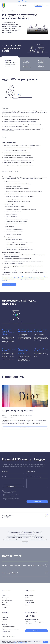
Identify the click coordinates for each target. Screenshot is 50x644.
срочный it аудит (28, 533)
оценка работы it (38, 538)
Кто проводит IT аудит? (10, 574)
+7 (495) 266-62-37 (22, 5)
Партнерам (5, 620)
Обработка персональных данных (10, 629)
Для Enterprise (29, 598)
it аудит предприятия (15, 533)
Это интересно (6, 598)
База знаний (6, 591)
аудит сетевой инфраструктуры (37, 541)
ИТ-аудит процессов (27, 64)
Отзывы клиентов (29, 603)
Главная (4, 11)
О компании (5, 617)
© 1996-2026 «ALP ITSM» (9, 637)
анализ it (38, 533)
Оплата (27, 605)
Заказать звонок (39, 5)
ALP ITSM (6, 613)
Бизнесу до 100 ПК (30, 595)
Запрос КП (9, 285)
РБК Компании (6, 605)
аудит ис (25, 543)
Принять (46, 642)
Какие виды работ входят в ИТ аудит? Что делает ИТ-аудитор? (23, 566)
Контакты (4, 624)
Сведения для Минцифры (8, 627)
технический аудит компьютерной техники (19, 538)
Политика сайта (6, 631)
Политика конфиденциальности (21, 642)
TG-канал (4, 607)
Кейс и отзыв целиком (25, 428)
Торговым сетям (29, 600)
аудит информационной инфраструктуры (15, 541)
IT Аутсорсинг (30, 591)
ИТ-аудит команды (42, 64)
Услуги (9, 11)
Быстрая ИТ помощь (7, 600)
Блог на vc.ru (5, 603)
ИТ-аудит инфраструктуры (10, 64)
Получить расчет (37, 502)
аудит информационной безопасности (25, 536)
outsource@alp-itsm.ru (32, 619)
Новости (4, 595)
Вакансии (4, 622)
